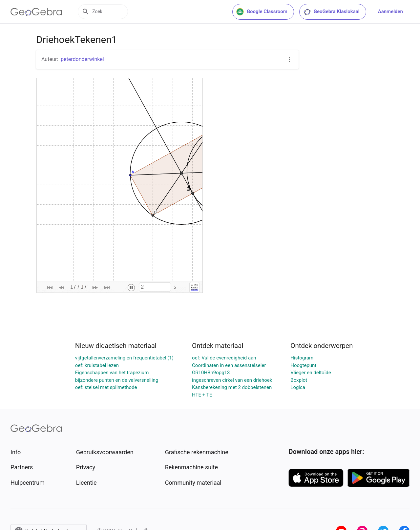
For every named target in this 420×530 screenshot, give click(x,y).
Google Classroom (262, 12)
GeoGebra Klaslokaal (331, 12)
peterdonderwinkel (82, 59)
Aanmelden (390, 11)
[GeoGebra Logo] (36, 12)
